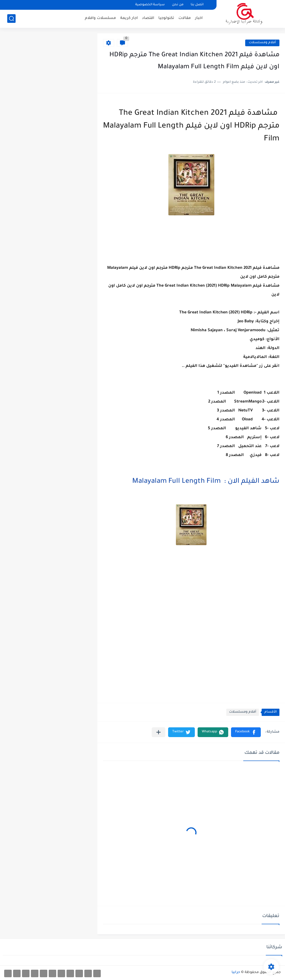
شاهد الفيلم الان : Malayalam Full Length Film (206, 482)
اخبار (199, 18)
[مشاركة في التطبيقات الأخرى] (159, 732)
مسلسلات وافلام (100, 18)
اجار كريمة (129, 18)
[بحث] (11, 19)
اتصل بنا (197, 5)
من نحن (178, 5)
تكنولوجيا (166, 18)
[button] (246, 732)
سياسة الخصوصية (150, 5)
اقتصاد (148, 18)
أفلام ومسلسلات (262, 43)
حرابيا (236, 972)
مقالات (185, 18)
